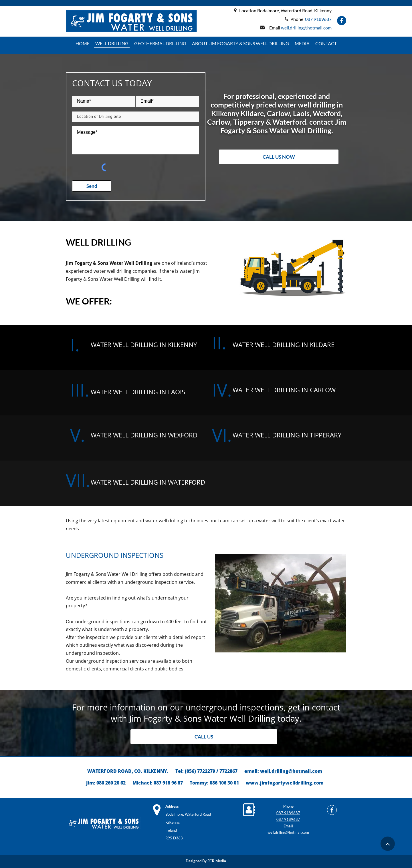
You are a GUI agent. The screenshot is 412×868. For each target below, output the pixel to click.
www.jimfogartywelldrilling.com (285, 783)
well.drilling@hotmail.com (291, 771)
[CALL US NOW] (279, 157)
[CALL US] (204, 737)
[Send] (92, 186)
